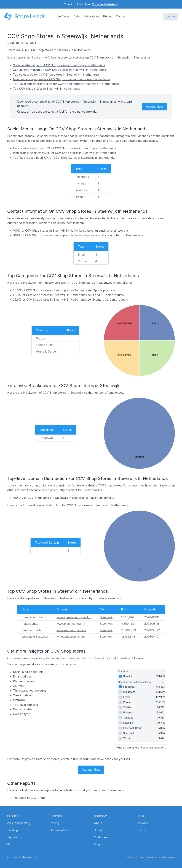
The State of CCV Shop (29, 798)
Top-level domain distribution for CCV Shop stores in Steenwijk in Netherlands (66, 84)
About (98, 823)
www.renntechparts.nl (71, 630)
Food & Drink (45, 345)
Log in (171, 16)
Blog (97, 844)
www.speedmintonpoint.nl (74, 617)
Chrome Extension (105, 4)
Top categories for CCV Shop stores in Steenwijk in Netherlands (56, 75)
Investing (12, 830)
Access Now (154, 107)
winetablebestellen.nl (71, 637)
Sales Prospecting (18, 823)
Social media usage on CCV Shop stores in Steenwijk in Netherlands (59, 65)
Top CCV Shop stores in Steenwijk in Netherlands (46, 89)
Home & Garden (47, 351)
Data (77, 16)
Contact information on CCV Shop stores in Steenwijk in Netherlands (59, 70)
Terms (142, 830)
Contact (121, 16)
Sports (40, 338)
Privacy (143, 823)
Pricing (108, 16)
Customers (101, 837)
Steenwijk (106, 617)
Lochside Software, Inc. (22, 857)
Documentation (60, 830)
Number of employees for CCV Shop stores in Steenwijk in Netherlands (61, 79)
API (8, 844)
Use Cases (63, 16)
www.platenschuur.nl (71, 624)
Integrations (91, 16)
